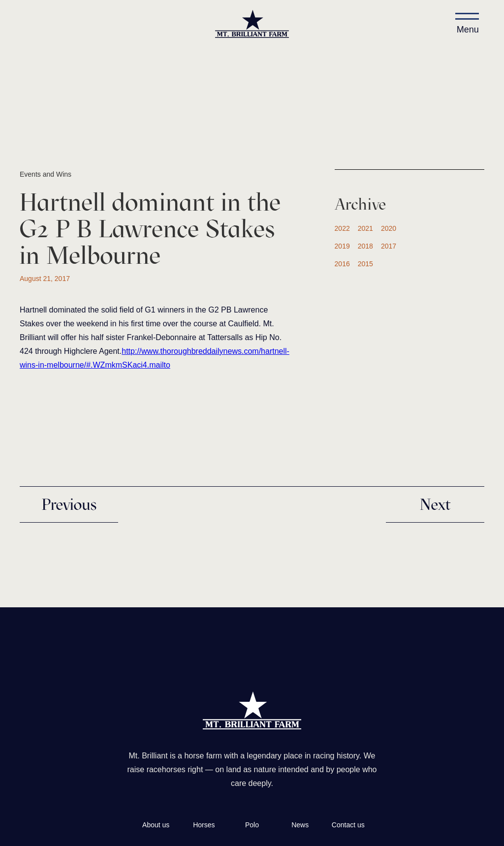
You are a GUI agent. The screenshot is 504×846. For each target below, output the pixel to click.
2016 (342, 264)
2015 (365, 264)
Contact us (348, 825)
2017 (389, 246)
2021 (365, 228)
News (300, 825)
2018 (365, 246)
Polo (252, 825)
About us (156, 825)
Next (435, 504)
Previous (69, 504)
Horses (204, 825)
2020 (389, 228)
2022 (342, 228)
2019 (342, 246)
